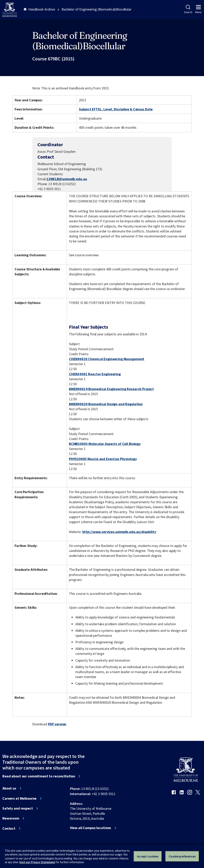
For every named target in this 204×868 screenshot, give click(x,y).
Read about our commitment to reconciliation (39, 776)
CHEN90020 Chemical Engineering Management (107, 359)
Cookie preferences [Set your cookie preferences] (182, 856)
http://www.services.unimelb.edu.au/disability (119, 532)
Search (188, 9)
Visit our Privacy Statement (37, 862)
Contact (9, 828)
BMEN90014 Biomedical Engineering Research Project (111, 389)
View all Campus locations (91, 828)
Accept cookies (148, 856)
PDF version (57, 724)
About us (9, 788)
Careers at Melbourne (19, 798)
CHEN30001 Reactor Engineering (95, 374)
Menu (198, 9)
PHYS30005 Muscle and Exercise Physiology (103, 459)
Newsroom (11, 818)
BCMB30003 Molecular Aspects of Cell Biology (105, 444)
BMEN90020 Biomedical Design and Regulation (106, 404)
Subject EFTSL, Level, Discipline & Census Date (116, 109)
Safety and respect (18, 808)
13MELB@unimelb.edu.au (67, 179)
